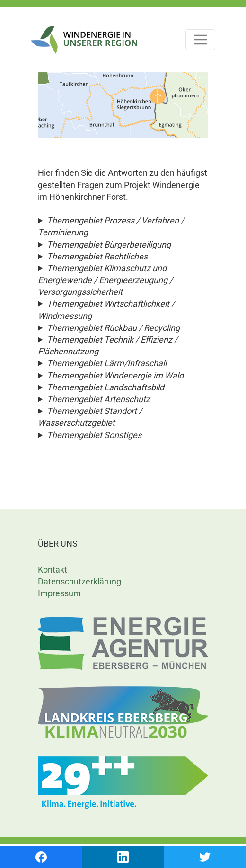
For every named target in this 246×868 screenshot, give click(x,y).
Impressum (59, 593)
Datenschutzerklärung (79, 581)
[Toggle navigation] (200, 40)
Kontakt (53, 570)
